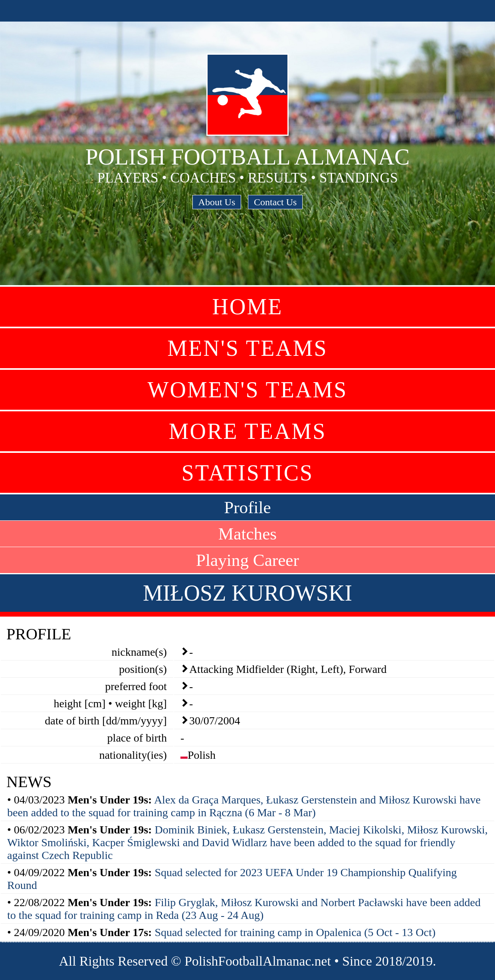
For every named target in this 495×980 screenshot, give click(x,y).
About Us (217, 202)
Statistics (247, 473)
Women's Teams (248, 390)
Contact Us (275, 202)
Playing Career (247, 560)
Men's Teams (247, 348)
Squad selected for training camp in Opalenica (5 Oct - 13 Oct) (295, 932)
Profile (247, 507)
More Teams (248, 431)
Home (248, 307)
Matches (247, 534)
